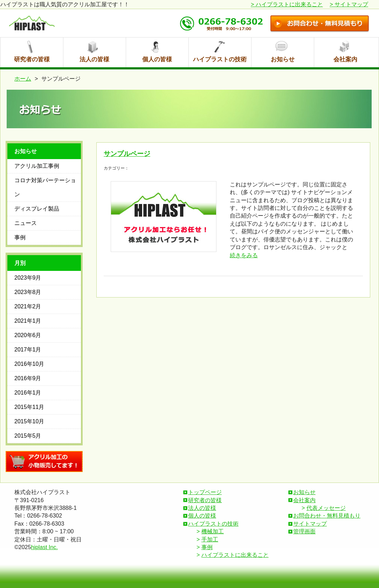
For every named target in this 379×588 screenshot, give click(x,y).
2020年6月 (28, 335)
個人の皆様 (157, 59)
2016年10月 (29, 364)
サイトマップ (349, 4)
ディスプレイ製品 (37, 209)
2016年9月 (28, 378)
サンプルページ (127, 154)
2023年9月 (28, 278)
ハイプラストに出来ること (287, 4)
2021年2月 (28, 306)
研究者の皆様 (32, 59)
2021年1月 (28, 321)
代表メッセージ (326, 508)
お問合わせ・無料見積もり (327, 516)
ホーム (23, 79)
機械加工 (213, 531)
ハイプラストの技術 (220, 59)
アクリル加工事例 (37, 166)
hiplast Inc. (44, 547)
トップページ (205, 492)
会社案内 (345, 59)
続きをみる (244, 255)
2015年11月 (29, 407)
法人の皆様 (94, 59)
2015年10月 (29, 421)
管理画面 (304, 531)
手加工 (210, 539)
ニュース (26, 223)
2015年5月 (28, 436)
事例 (20, 237)
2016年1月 (28, 393)
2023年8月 (28, 292)
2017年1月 (28, 350)
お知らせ (283, 59)
